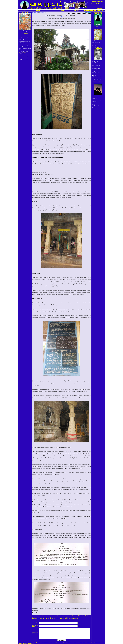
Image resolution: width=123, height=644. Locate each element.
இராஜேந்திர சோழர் (96, 65)
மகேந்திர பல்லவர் (96, 74)
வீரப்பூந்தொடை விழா (23, 59)
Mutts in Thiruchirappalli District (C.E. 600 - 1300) (25, 45)
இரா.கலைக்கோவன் (96, 70)
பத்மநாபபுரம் (95, 99)
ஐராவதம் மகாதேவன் (96, 68)
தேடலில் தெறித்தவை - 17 (24, 51)
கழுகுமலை (94, 101)
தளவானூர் (94, 96)
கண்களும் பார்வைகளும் (24, 37)
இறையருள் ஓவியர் (96, 72)
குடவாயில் (94, 75)
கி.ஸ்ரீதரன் (62, 17)
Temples (63, 11)
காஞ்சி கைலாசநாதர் (96, 78)
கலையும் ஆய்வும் (43, 13)
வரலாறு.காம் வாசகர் (96, 71)
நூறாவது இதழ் (95, 61)
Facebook (77, 11)
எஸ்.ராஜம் (94, 64)
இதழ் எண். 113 (35, 13)
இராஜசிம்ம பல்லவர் (96, 107)
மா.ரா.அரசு (94, 67)
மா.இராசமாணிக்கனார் (96, 77)
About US (38, 11)
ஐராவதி (94, 44)
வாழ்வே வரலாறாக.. (96, 106)
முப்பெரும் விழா (95, 45)
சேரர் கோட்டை (95, 41)
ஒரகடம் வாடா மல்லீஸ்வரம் (24, 57)
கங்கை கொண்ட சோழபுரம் (97, 100)
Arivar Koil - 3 (22, 39)
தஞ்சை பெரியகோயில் (96, 80)
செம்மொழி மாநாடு (96, 42)
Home (25, 11)
